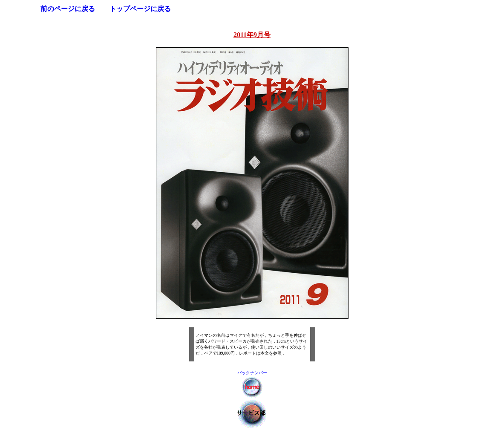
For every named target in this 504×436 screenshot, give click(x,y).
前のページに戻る (68, 9)
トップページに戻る (140, 9)
